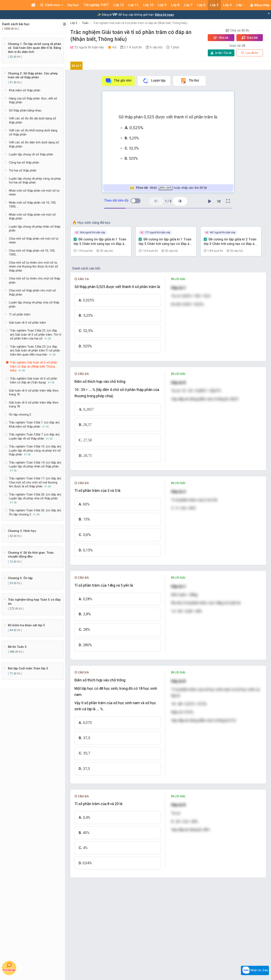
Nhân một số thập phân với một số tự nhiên (34, 193)
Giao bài (250, 38)
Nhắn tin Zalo (255, 970)
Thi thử (190, 81)
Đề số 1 (77, 66)
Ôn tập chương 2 (20, 415)
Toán (85, 23)
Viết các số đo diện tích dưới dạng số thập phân (34, 144)
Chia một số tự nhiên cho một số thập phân (35, 280)
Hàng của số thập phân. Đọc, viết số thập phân (33, 100)
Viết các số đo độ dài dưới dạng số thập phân (33, 120)
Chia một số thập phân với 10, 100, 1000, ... (32, 253)
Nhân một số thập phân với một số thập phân (32, 217)
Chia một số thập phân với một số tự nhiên (34, 241)
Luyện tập (154, 81)
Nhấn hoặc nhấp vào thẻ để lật (168, 188)
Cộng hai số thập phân (24, 163)
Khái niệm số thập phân (25, 90)
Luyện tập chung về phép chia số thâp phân (34, 304)
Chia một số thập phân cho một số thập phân (32, 292)
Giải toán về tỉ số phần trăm (27, 323)
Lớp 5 (74, 23)
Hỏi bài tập (9, 967)
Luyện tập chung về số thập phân (31, 154)
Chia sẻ (221, 38)
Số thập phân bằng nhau (25, 110)
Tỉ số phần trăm (20, 314)
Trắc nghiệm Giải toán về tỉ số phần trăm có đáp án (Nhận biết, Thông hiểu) (140, 23)
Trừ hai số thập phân (23, 170)
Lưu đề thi (250, 53)
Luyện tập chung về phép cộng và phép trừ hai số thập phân (35, 181)
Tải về (221, 53)
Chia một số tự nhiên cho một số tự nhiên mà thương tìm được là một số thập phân (34, 267)
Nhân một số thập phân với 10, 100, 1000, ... (33, 205)
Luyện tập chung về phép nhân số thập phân (35, 229)
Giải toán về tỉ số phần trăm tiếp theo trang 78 (34, 405)
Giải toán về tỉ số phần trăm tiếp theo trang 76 (34, 393)
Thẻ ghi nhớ (118, 81)
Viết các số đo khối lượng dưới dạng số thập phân (33, 132)
